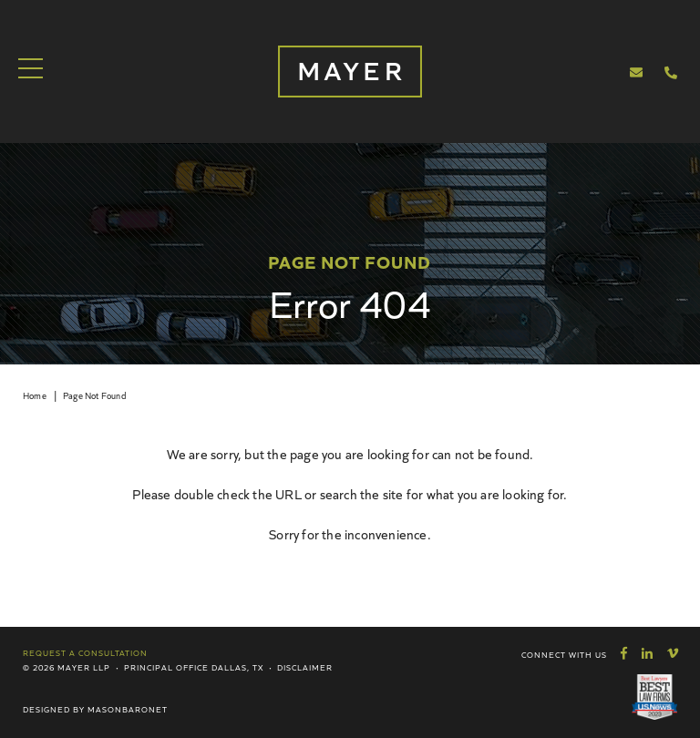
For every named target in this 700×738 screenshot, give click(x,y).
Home (35, 395)
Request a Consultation (85, 652)
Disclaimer (305, 667)
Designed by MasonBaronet (95, 709)
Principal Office (166, 667)
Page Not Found (94, 395)
